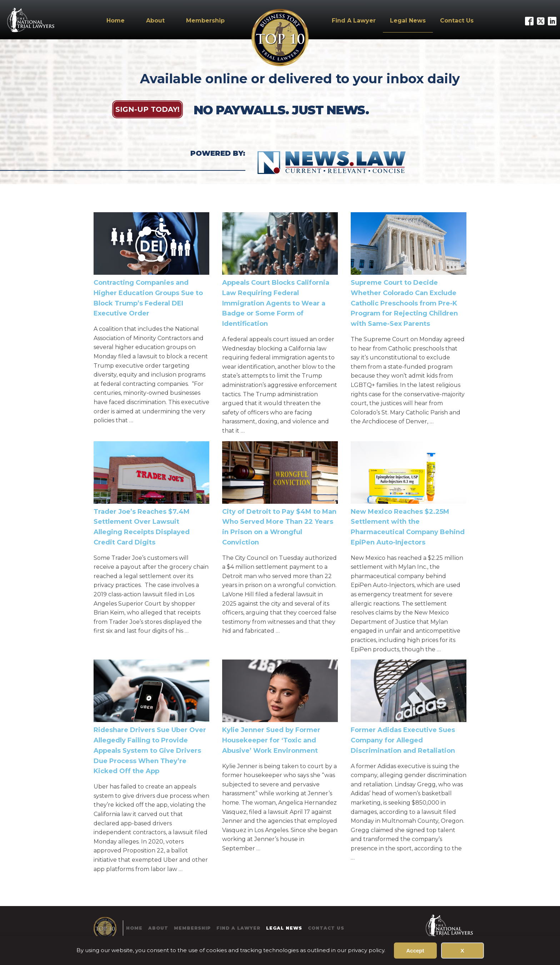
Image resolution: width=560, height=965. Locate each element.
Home (116, 21)
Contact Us (457, 21)
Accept (415, 951)
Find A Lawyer (354, 21)
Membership (205, 21)
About (155, 21)
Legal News (408, 21)
